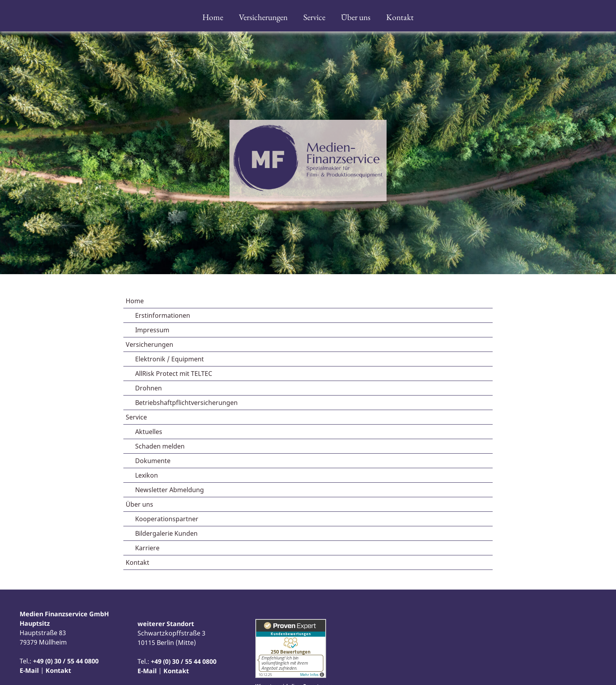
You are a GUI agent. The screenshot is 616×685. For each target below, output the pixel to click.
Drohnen (148, 388)
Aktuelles (149, 432)
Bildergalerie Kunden (166, 533)
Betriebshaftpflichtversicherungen (186, 403)
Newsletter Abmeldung (170, 490)
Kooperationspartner (167, 519)
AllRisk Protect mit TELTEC (174, 374)
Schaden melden (160, 446)
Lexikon (147, 475)
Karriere (147, 548)
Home (213, 17)
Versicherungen (263, 17)
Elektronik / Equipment (170, 359)
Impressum (152, 330)
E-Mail (29, 670)
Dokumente (153, 461)
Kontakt (400, 17)
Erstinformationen (163, 315)
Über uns (356, 17)
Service (314, 17)
